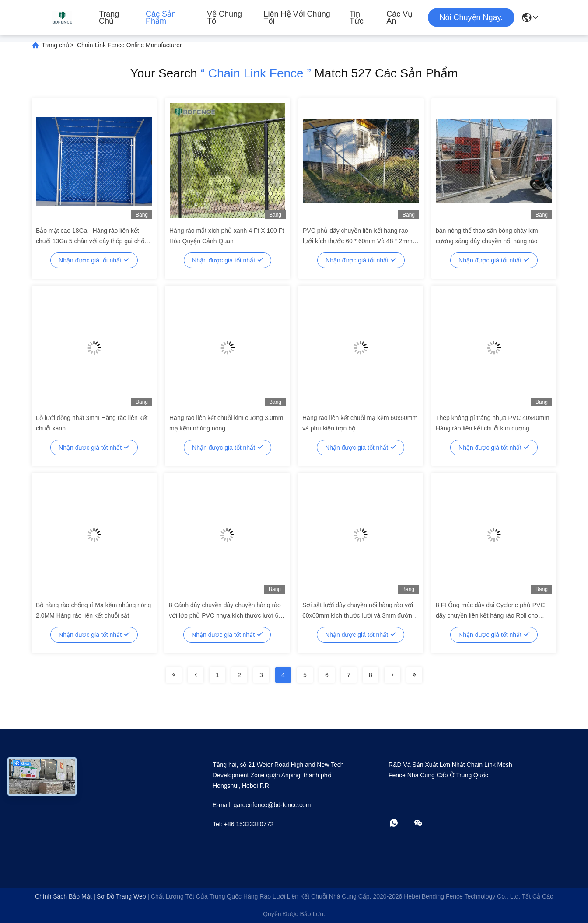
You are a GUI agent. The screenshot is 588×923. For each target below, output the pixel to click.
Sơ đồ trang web (121, 896)
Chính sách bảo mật (63, 896)
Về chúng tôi (224, 17)
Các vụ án (399, 17)
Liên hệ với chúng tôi (297, 17)
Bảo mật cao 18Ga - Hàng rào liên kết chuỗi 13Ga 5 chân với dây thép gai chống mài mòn (93, 241)
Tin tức (357, 17)
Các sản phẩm (161, 17)
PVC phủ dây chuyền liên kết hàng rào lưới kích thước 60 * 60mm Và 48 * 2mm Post (358, 241)
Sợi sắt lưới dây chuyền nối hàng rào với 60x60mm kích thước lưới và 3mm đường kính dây (359, 615)
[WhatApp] (400, 823)
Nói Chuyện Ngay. (471, 17)
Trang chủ (109, 17)
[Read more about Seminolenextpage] (174, 675)
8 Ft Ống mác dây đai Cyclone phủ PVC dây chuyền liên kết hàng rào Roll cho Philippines (490, 615)
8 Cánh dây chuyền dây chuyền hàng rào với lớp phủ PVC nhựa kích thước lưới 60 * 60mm (225, 615)
